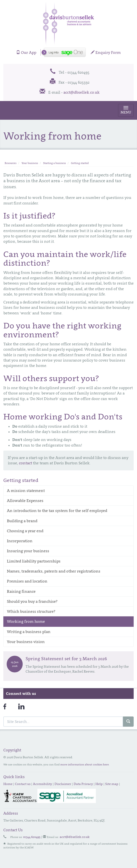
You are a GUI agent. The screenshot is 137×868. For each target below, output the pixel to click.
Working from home (26, 621)
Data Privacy (83, 784)
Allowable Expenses (25, 501)
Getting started (80, 163)
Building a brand (22, 521)
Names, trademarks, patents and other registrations (54, 571)
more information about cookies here (85, 764)
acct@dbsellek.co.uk (82, 92)
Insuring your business (28, 551)
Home (8, 784)
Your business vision (26, 642)
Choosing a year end (25, 531)
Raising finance (21, 591)
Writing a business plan (29, 632)
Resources (11, 163)
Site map (112, 784)
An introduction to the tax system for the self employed (57, 511)
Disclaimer (63, 784)
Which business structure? (31, 611)
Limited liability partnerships (34, 561)
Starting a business (54, 163)
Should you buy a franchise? (32, 601)
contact (25, 463)
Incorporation (20, 541)
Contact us (23, 784)
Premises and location (27, 581)
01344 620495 (32, 837)
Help (99, 784)
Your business (30, 163)
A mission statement (26, 491)
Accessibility (42, 784)
